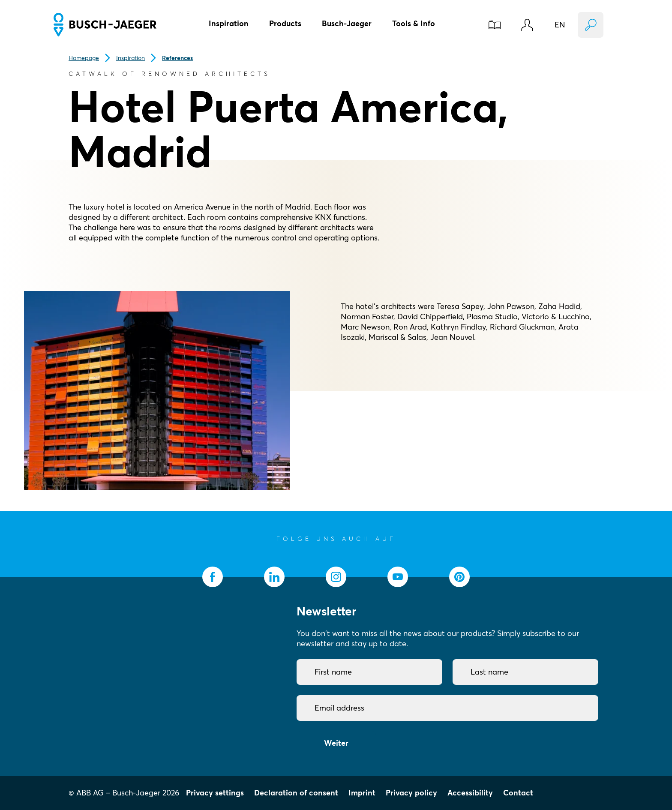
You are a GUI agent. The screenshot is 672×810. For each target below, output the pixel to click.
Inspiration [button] (229, 23)
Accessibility (470, 793)
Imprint (362, 793)
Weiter (336, 743)
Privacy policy (411, 793)
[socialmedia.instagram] (336, 577)
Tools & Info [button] (414, 23)
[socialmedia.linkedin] (274, 577)
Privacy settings (215, 793)
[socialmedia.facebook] (213, 577)
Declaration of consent (296, 793)
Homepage (84, 58)
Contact (518, 793)
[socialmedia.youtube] (398, 577)
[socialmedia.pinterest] (459, 577)
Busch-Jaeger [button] (347, 23)
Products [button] (285, 23)
